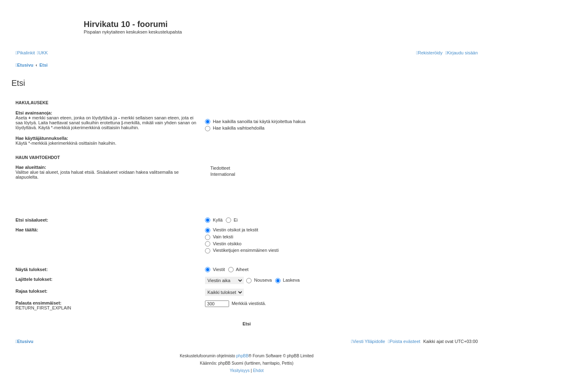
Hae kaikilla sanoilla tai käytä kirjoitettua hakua (255, 121)
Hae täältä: (27, 230)
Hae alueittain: (31, 167)
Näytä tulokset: (32, 269)
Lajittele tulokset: (34, 279)
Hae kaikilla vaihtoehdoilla (235, 128)
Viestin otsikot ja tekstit (232, 230)
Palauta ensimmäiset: (39, 303)
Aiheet (238, 269)
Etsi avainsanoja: (34, 113)
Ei (232, 220)
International (341, 175)
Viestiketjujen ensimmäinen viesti (242, 250)
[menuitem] (42, 53)
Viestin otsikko (223, 244)
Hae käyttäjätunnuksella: (42, 138)
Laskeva (287, 280)
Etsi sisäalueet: (32, 220)
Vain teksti (219, 237)
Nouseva (259, 280)
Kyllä (214, 220)
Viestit (215, 269)
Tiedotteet (341, 168)
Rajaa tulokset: (31, 291)
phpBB (243, 356)
